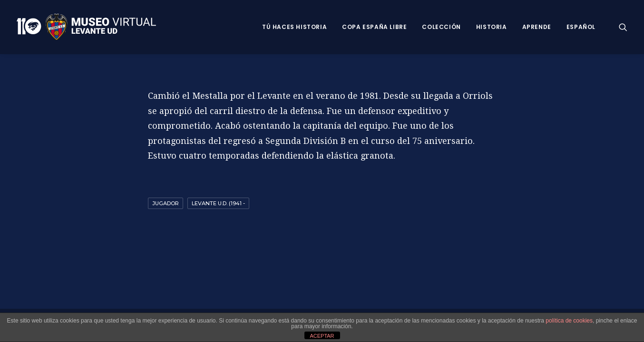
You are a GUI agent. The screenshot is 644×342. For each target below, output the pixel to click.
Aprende (537, 27)
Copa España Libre (374, 27)
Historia (492, 27)
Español (581, 27)
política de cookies (569, 321)
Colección (441, 27)
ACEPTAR (322, 336)
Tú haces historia (294, 27)
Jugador (166, 203)
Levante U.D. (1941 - (218, 203)
